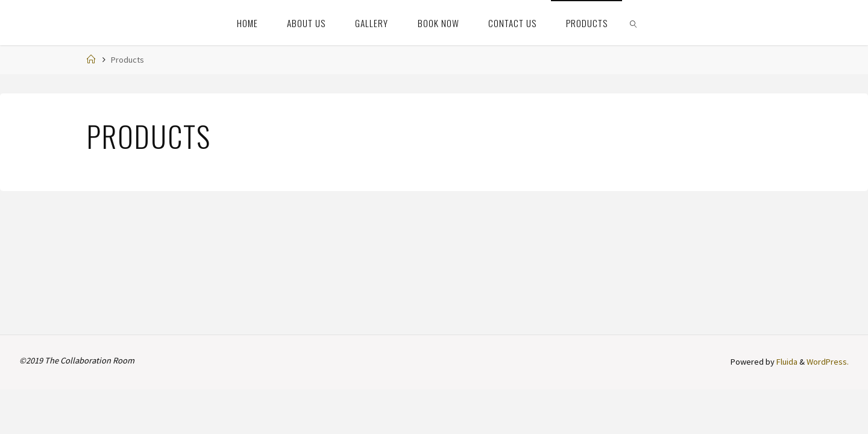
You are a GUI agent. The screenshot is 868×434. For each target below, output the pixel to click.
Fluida (786, 362)
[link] (634, 23)
